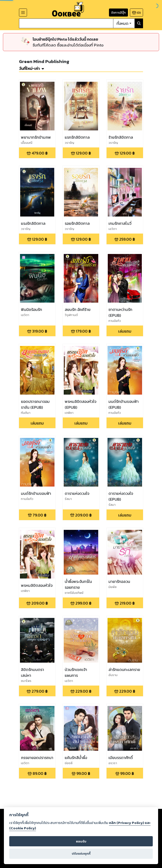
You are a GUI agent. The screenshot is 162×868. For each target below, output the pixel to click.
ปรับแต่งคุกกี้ (81, 854)
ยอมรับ (81, 841)
